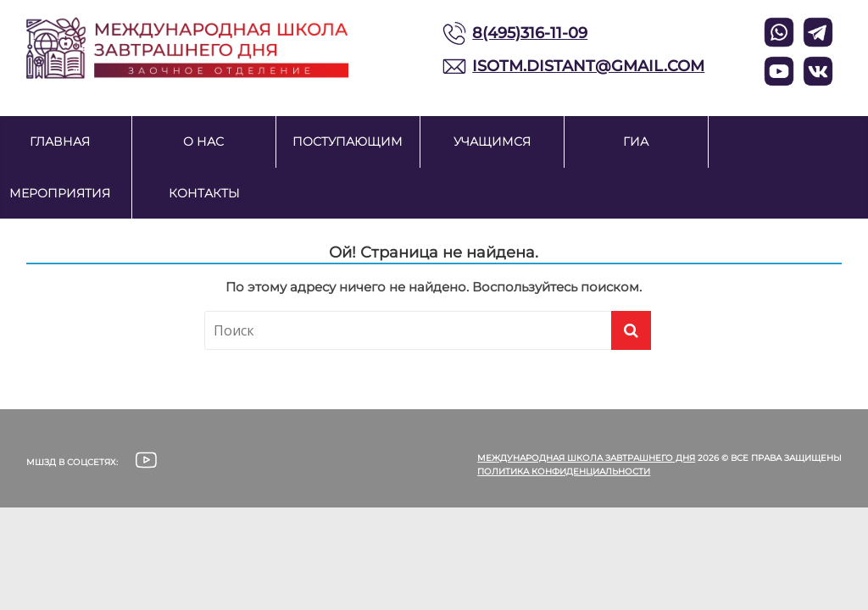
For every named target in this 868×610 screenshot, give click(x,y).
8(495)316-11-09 (530, 33)
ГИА (636, 141)
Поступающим (348, 141)
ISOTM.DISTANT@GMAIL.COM (588, 66)
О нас (203, 141)
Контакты (204, 193)
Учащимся (492, 141)
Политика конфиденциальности (564, 471)
